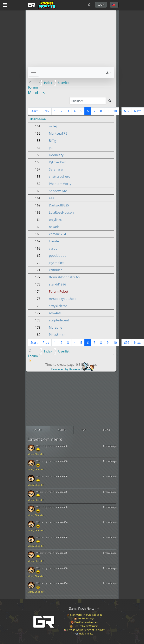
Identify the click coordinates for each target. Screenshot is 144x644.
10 (115, 111)
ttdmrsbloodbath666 (64, 277)
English (113, 5)
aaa (52, 198)
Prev (46, 111)
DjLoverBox (57, 162)
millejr (53, 126)
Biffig (52, 141)
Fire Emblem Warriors (84, 626)
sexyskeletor (58, 306)
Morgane (56, 327)
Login (101, 5)
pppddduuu (58, 256)
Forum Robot (59, 292)
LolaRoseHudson (61, 212)
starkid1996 (57, 284)
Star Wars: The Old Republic (84, 615)
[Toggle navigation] (34, 73)
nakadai (55, 227)
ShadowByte (58, 191)
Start (34, 111)
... (121, 110)
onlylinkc (55, 220)
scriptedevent (59, 320)
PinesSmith (57, 335)
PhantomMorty (60, 184)
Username (38, 119)
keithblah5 (57, 270)
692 (127, 111)
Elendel (54, 241)
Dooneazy (56, 155)
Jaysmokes (57, 263)
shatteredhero (60, 177)
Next (137, 111)
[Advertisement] (72, 399)
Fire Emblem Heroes (84, 622)
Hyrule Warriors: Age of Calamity (84, 630)
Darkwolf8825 (59, 205)
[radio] (38, 430)
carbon (54, 248)
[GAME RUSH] (41, 5)
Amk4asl (55, 313)
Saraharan (57, 169)
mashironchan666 (58, 446)
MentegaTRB (58, 133)
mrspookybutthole (63, 299)
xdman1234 (57, 234)
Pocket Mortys (84, 618)
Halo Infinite (84, 634)
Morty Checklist (36, 454)
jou (51, 148)
